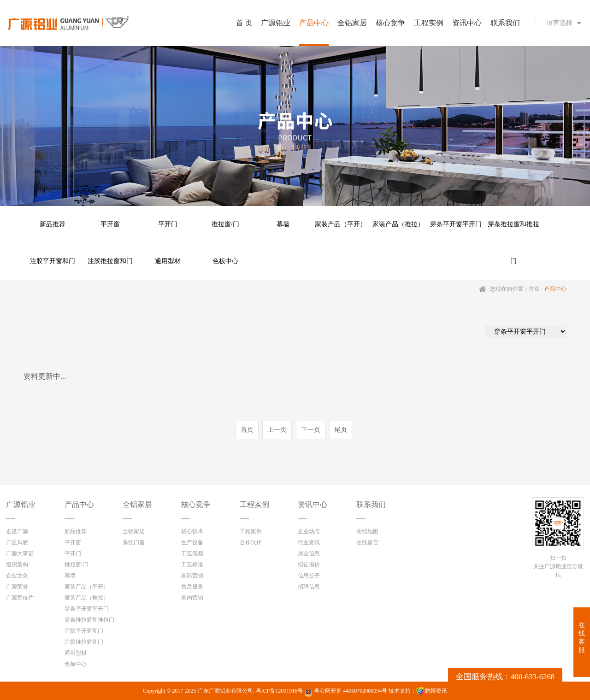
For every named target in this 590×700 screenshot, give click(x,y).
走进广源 (17, 531)
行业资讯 (309, 542)
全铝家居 (137, 504)
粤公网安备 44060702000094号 (346, 692)
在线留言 (367, 542)
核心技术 (192, 531)
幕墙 (283, 224)
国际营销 (192, 576)
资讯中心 (313, 504)
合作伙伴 (251, 542)
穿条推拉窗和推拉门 (513, 232)
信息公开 (309, 576)
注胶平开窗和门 (53, 261)
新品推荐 (53, 224)
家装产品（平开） (341, 224)
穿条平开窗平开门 (456, 224)
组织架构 (17, 565)
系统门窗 (134, 542)
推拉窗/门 (225, 224)
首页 (534, 289)
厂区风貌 (17, 542)
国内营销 (192, 598)
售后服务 (192, 587)
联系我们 (371, 504)
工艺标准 (192, 565)
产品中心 (79, 504)
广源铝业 (21, 504)
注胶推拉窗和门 (110, 261)
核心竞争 (196, 504)
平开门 (168, 224)
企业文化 (17, 576)
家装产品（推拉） (398, 224)
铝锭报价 (309, 565)
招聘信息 (309, 587)
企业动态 (309, 531)
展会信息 (309, 553)
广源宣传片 (20, 598)
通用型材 (168, 261)
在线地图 (367, 531)
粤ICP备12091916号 (280, 691)
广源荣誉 (17, 587)
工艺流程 (192, 553)
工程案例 (251, 531)
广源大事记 (20, 553)
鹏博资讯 (436, 691)
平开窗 (110, 224)
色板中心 (225, 261)
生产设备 (192, 542)
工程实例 (254, 504)
